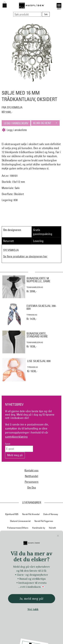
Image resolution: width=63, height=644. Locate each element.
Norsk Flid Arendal (31, 514)
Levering (38, 241)
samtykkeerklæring (16, 437)
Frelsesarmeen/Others (18, 528)
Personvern (32, 482)
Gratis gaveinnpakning (43, 232)
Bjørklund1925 (12, 514)
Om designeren (12, 230)
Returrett (8, 241)
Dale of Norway (51, 514)
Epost (8, 444)
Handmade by (39, 528)
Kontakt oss (32, 470)
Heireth (52, 528)
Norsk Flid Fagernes (44, 521)
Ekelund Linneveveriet (20, 521)
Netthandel (32, 476)
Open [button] (59, 5)
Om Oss (32, 487)
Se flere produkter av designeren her (25, 256)
